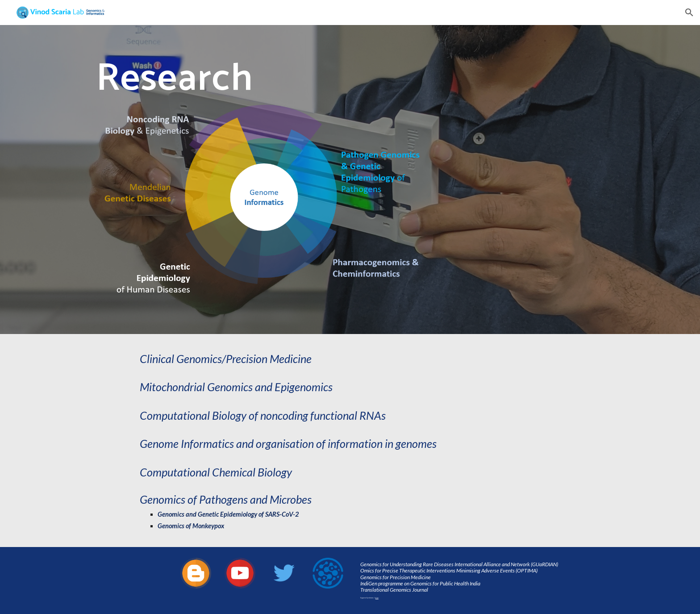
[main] (262, 77)
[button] (689, 13)
